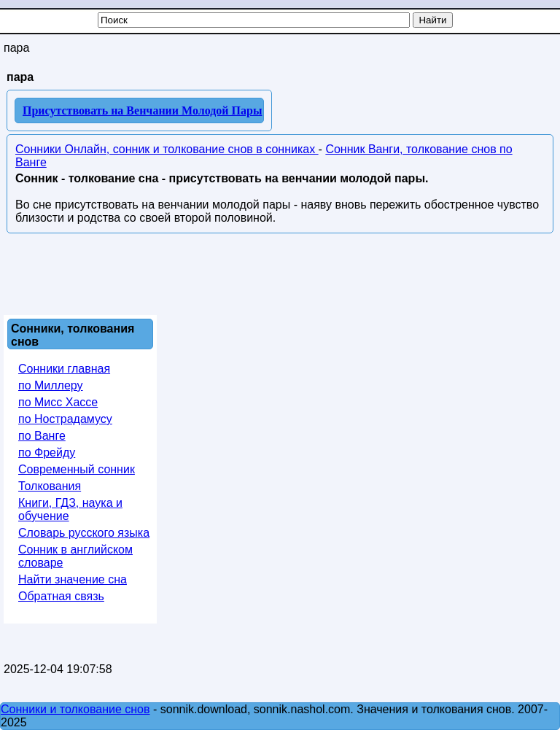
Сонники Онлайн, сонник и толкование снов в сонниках (167, 149)
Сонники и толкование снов (75, 709)
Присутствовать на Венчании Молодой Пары (142, 110)
